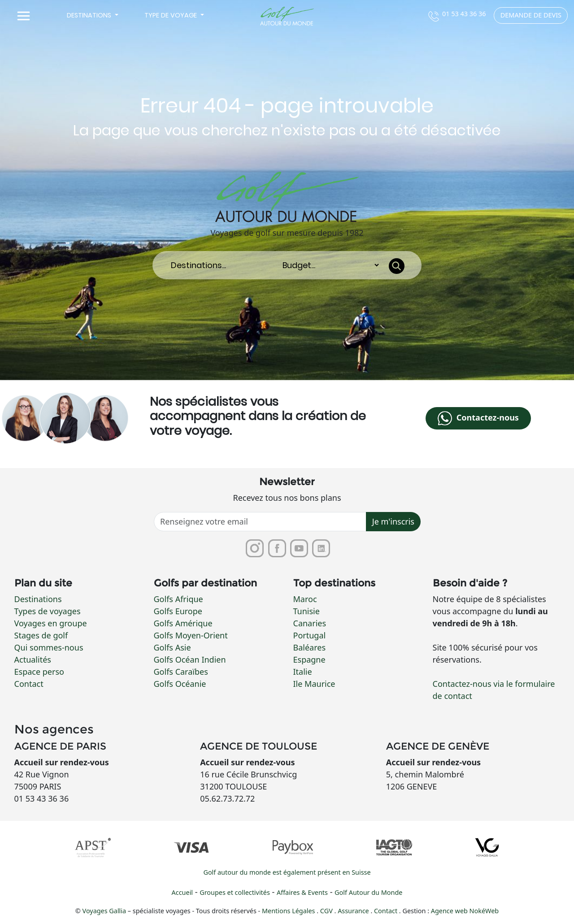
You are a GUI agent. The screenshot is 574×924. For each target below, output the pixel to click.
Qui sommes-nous (49, 647)
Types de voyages (48, 611)
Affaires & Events (302, 893)
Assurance (354, 911)
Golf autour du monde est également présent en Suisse (287, 873)
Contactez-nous (478, 418)
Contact (29, 684)
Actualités (33, 659)
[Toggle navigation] (24, 16)
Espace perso (39, 672)
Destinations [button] (90, 15)
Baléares (310, 647)
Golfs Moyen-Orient (191, 635)
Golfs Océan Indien (190, 659)
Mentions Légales (289, 911)
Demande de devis (531, 15)
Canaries (310, 623)
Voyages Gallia (104, 911)
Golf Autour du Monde (368, 893)
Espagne (309, 659)
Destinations (38, 599)
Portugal (310, 635)
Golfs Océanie (180, 684)
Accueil (182, 893)
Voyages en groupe (51, 623)
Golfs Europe (178, 611)
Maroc (305, 599)
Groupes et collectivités (235, 893)
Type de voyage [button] (172, 15)
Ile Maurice (314, 684)
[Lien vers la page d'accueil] (287, 16)
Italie (303, 672)
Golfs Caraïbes (181, 672)
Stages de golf (41, 635)
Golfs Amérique (183, 623)
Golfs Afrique (178, 599)
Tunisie (307, 611)
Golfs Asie (172, 647)
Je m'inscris (393, 522)
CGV (327, 911)
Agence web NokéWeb (465, 911)
